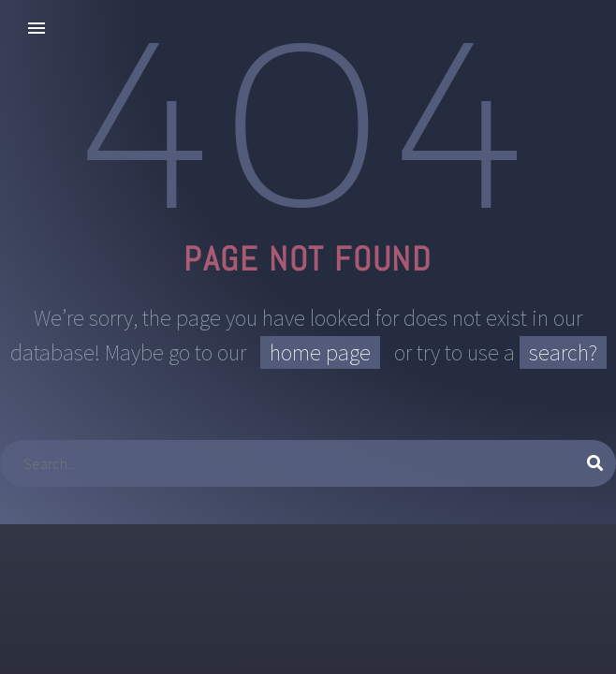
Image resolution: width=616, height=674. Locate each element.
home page (320, 352)
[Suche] (308, 463)
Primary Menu (37, 28)
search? (563, 352)
